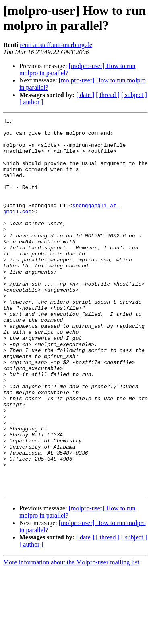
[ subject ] (134, 95)
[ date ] (85, 95)
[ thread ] (108, 95)
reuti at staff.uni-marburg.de (56, 45)
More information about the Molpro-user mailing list (71, 637)
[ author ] (31, 102)
